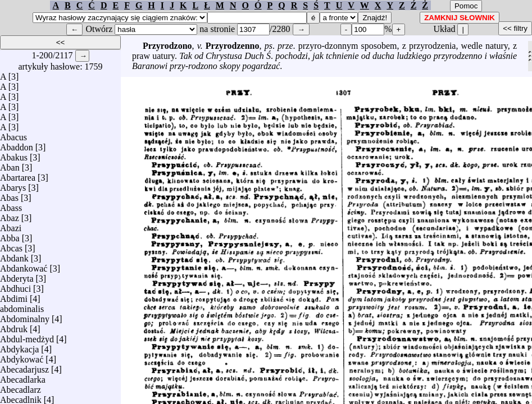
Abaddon (17, 144)
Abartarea (18, 175)
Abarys (13, 185)
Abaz (10, 215)
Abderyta (17, 276)
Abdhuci (15, 286)
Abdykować (22, 357)
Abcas (11, 245)
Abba (10, 235)
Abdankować (24, 266)
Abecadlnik (21, 397)
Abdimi (14, 296)
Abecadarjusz (24, 367)
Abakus (14, 155)
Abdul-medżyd (27, 336)
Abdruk (14, 326)
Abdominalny (25, 316)
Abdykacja (19, 346)
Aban (10, 165)
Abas (9, 195)
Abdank (14, 256)
